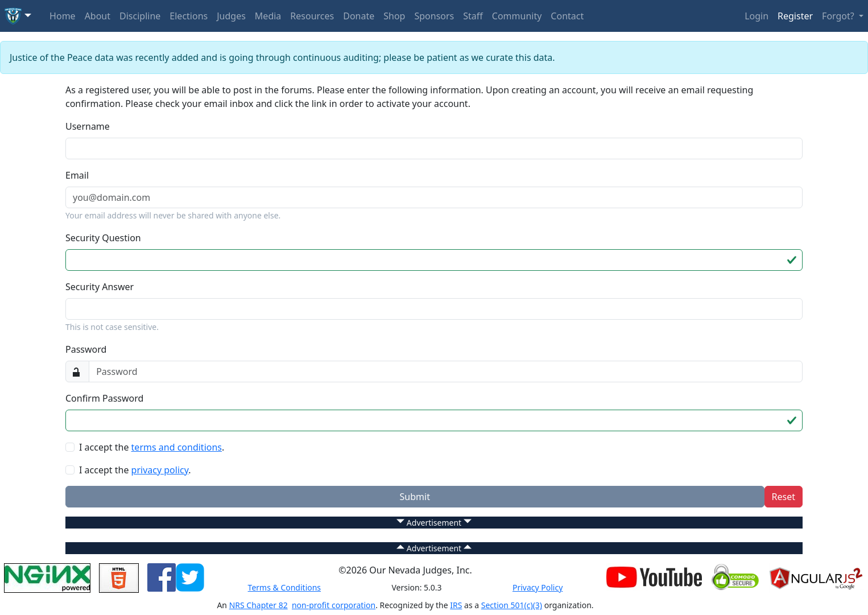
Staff (473, 16)
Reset (784, 497)
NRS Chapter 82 (259, 605)
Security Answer (100, 287)
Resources (312, 16)
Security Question (103, 238)
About (98, 16)
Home (63, 16)
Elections (189, 16)
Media (268, 16)
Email (77, 175)
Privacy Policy (538, 587)
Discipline (140, 16)
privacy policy (160, 470)
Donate (359, 16)
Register (795, 16)
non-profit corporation (334, 605)
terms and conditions (177, 447)
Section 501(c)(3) (512, 605)
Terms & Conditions (285, 587)
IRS (456, 605)
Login (757, 16)
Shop (394, 16)
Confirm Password (104, 398)
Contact (567, 16)
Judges (231, 16)
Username (88, 126)
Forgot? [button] (839, 16)
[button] (18, 16)
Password (86, 349)
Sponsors (434, 16)
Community (517, 16)
